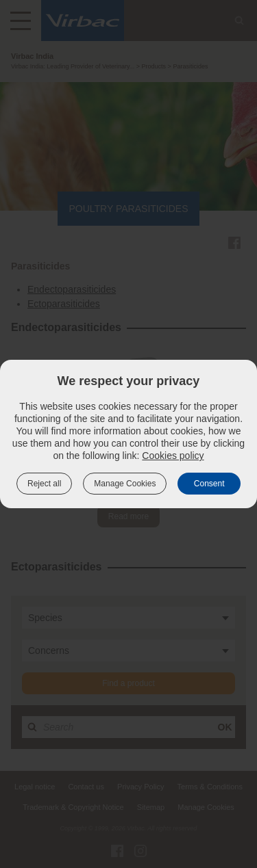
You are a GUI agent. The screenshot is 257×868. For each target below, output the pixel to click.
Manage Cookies (125, 484)
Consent (209, 484)
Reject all (44, 484)
